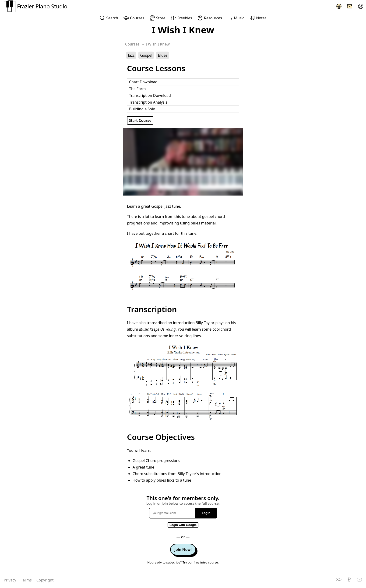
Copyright (45, 580)
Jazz (131, 55)
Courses (134, 18)
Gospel (146, 55)
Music (236, 18)
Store (157, 18)
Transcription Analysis (148, 102)
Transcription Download (150, 95)
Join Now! (183, 549)
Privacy (11, 580)
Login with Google (183, 525)
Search (109, 18)
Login (206, 513)
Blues (163, 55)
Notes (258, 18)
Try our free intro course (200, 562)
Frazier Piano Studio (35, 6)
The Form (137, 89)
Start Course (140, 120)
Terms (27, 580)
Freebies (181, 18)
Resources (210, 18)
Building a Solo (142, 109)
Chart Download (143, 82)
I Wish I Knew (158, 44)
